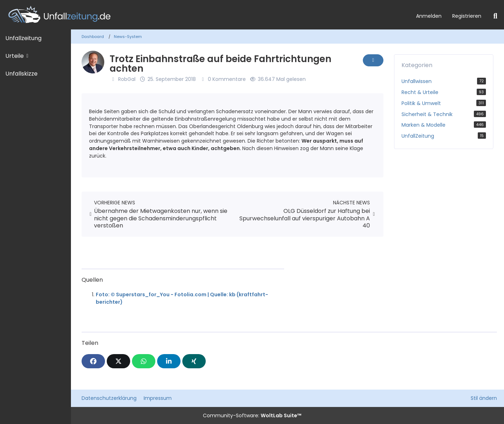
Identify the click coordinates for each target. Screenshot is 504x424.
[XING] (194, 361)
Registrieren (467, 16)
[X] (118, 361)
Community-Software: (252, 415)
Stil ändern (484, 398)
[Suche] (495, 16)
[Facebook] (93, 361)
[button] (169, 361)
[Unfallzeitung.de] (205, 15)
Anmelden (429, 16)
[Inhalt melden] (373, 60)
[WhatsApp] (144, 361)
